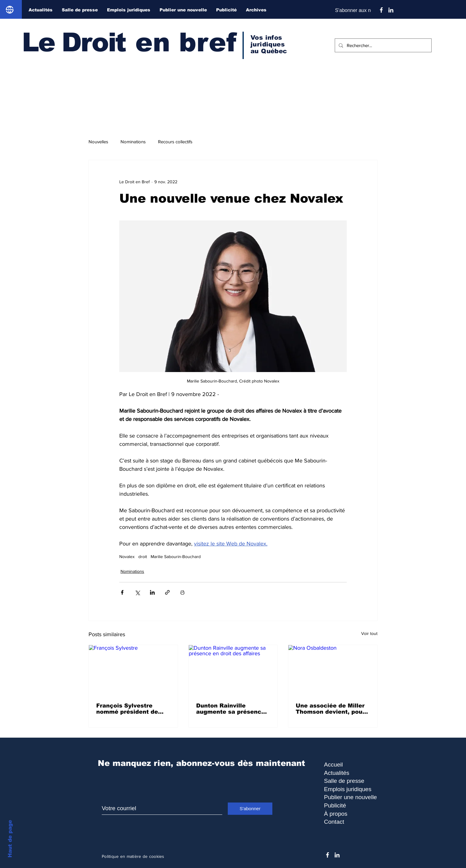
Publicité (335, 805)
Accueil (333, 765)
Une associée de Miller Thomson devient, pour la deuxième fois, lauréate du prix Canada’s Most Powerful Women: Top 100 (332, 709)
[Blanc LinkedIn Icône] (391, 10)
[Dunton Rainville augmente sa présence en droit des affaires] (233, 670)
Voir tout (369, 633)
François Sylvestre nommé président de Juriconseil (127, 709)
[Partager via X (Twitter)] (137, 592)
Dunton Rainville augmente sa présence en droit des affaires (231, 709)
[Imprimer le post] (182, 592)
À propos (336, 814)
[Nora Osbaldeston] (333, 670)
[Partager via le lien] (167, 592)
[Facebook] (381, 10)
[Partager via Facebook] (122, 592)
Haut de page (10, 839)
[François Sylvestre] (133, 670)
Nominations (133, 142)
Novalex (127, 557)
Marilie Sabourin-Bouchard (176, 557)
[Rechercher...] (383, 45)
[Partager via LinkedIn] (152, 592)
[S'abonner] (250, 809)
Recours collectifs (175, 142)
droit (143, 557)
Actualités (337, 773)
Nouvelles (98, 142)
